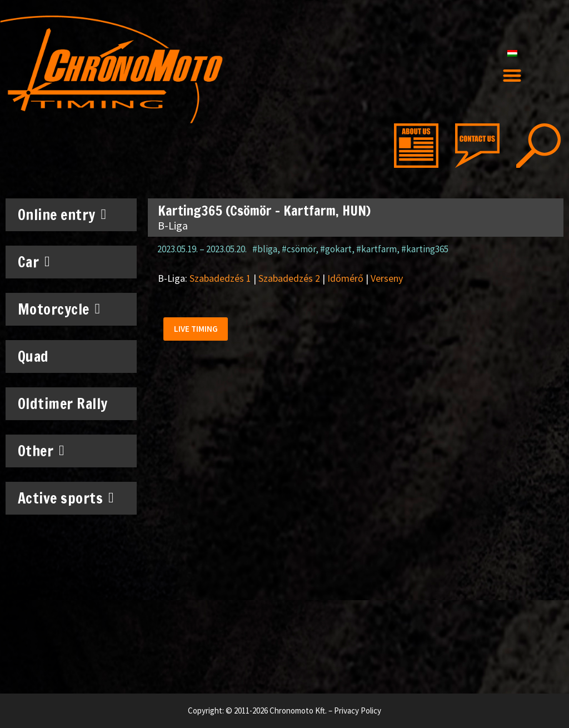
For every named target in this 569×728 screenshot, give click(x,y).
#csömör (299, 249)
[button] (512, 76)
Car (34, 262)
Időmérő (345, 278)
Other (41, 451)
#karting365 (425, 249)
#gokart (336, 249)
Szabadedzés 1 (220, 278)
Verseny (387, 278)
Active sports (66, 498)
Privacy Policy (358, 710)
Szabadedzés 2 (289, 278)
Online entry (62, 215)
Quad (33, 356)
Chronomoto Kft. (298, 710)
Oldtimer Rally (63, 404)
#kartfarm (376, 249)
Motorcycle (59, 309)
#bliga (265, 249)
